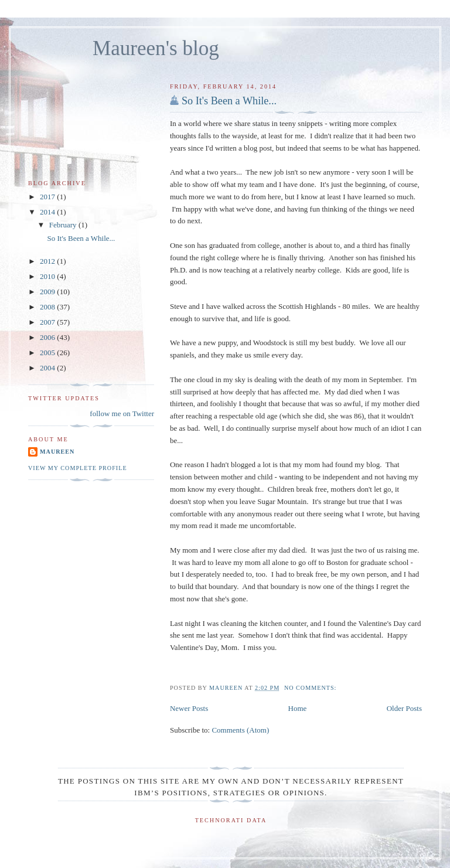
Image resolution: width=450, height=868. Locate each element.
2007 (48, 322)
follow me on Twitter (122, 413)
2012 (48, 261)
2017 (48, 197)
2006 (48, 337)
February (64, 225)
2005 (48, 353)
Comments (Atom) (240, 730)
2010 (48, 276)
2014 (48, 212)
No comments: (311, 688)
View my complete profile (78, 468)
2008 (48, 307)
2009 (48, 292)
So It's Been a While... (229, 101)
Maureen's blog (156, 48)
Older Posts (404, 708)
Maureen (57, 452)
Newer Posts (189, 708)
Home (298, 708)
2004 (48, 368)
